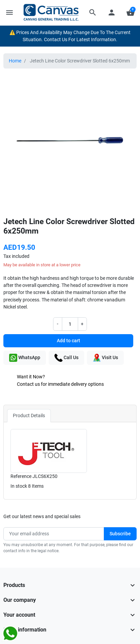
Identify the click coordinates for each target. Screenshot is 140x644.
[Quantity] (70, 324)
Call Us (66, 358)
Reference (21, 476)
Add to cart (68, 341)
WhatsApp (25, 358)
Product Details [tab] (29, 415)
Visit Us (105, 358)
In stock (19, 486)
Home (15, 61)
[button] (93, 12)
